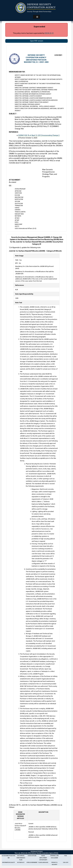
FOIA (66, 856)
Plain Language (43, 862)
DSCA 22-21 (49, 33)
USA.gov (66, 862)
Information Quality (9, 862)
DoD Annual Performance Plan (21, 858)
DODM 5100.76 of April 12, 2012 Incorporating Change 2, (39, 135)
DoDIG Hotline (32, 856)
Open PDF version (37, 41)
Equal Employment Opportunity (43, 858)
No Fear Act (21, 862)
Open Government (32, 862)
